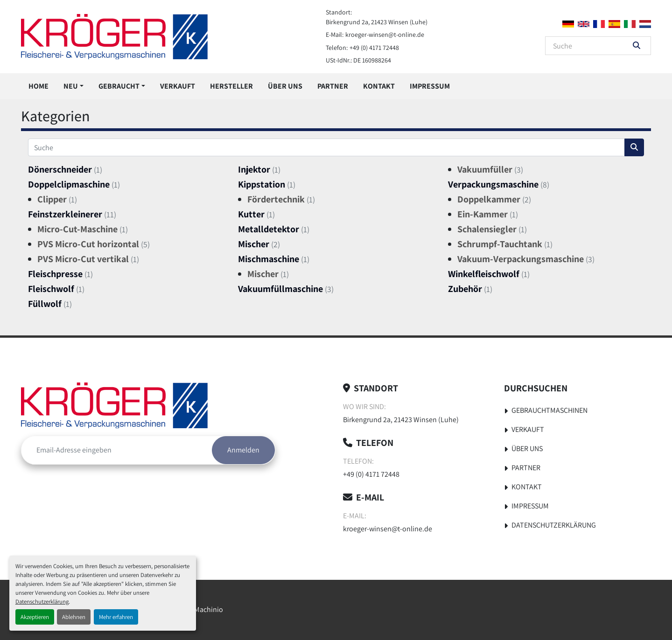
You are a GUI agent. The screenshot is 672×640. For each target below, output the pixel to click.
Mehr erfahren (116, 617)
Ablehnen (74, 617)
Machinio (209, 609)
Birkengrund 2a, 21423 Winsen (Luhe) (377, 22)
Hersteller (231, 86)
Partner (333, 86)
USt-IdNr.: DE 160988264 (358, 60)
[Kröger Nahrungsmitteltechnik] (114, 405)
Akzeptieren (35, 617)
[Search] (591, 46)
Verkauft (178, 86)
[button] (73, 86)
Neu (71, 86)
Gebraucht (119, 86)
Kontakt (379, 86)
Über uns (285, 86)
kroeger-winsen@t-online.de (385, 35)
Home (38, 86)
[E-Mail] (117, 450)
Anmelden (243, 450)
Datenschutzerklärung (42, 602)
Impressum (430, 86)
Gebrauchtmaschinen (549, 410)
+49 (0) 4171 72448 (374, 48)
